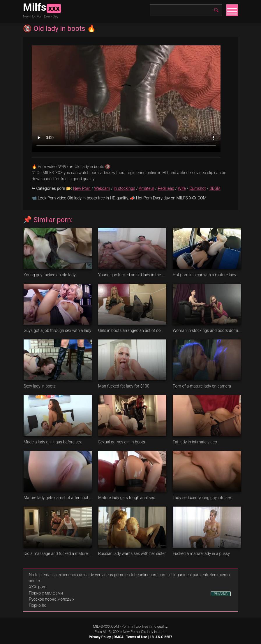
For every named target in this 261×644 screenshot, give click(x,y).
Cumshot (197, 188)
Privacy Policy (100, 637)
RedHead (166, 188)
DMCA (119, 637)
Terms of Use (137, 637)
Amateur (146, 188)
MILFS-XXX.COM (106, 627)
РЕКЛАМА (221, 594)
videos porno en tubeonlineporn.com (134, 575)
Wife (182, 188)
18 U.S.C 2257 (161, 637)
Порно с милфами (46, 593)
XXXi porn (38, 587)
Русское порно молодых (52, 599)
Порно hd (38, 605)
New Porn (82, 188)
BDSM (215, 188)
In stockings (124, 188)
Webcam (102, 188)
